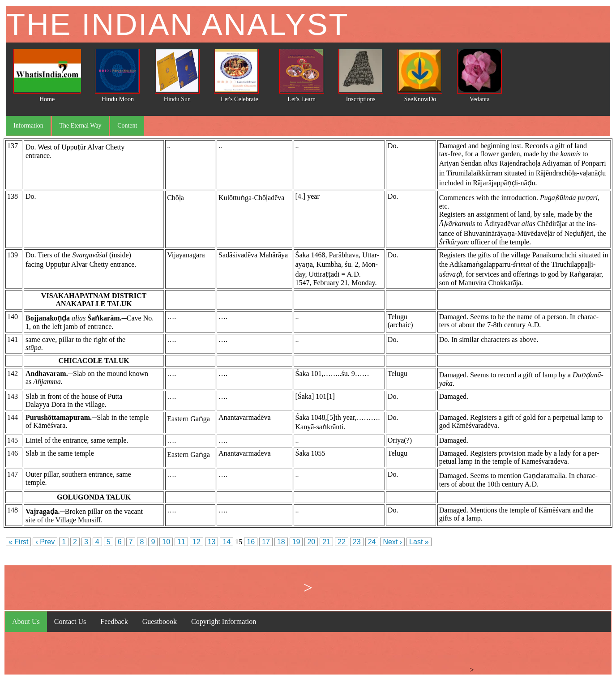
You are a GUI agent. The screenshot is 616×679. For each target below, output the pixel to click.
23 (357, 542)
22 (342, 542)
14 (227, 542)
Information (28, 126)
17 (266, 542)
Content (127, 126)
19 (296, 542)
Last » (419, 542)
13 (212, 542)
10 (166, 542)
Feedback (114, 621)
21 (326, 542)
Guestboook (160, 621)
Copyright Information (224, 621)
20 (311, 542)
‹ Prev (45, 542)
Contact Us (70, 621)
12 (197, 542)
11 (181, 542)
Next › (392, 542)
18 (281, 542)
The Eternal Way (80, 126)
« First (18, 542)
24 (372, 542)
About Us (26, 621)
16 (251, 542)
